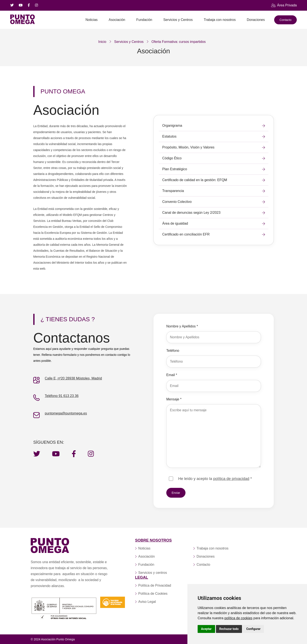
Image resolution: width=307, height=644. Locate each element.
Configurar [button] (253, 629)
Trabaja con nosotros (220, 20)
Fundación (144, 20)
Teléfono (173, 351)
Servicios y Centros (178, 20)
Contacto (285, 20)
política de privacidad (231, 479)
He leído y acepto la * (215, 479)
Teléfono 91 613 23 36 (62, 396)
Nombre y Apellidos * (182, 326)
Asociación (117, 20)
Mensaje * (174, 399)
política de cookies (238, 618)
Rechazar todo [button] (229, 629)
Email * (172, 375)
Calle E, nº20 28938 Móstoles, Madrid (73, 378)
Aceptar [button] (206, 629)
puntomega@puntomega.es (66, 413)
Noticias (92, 20)
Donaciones (256, 20)
